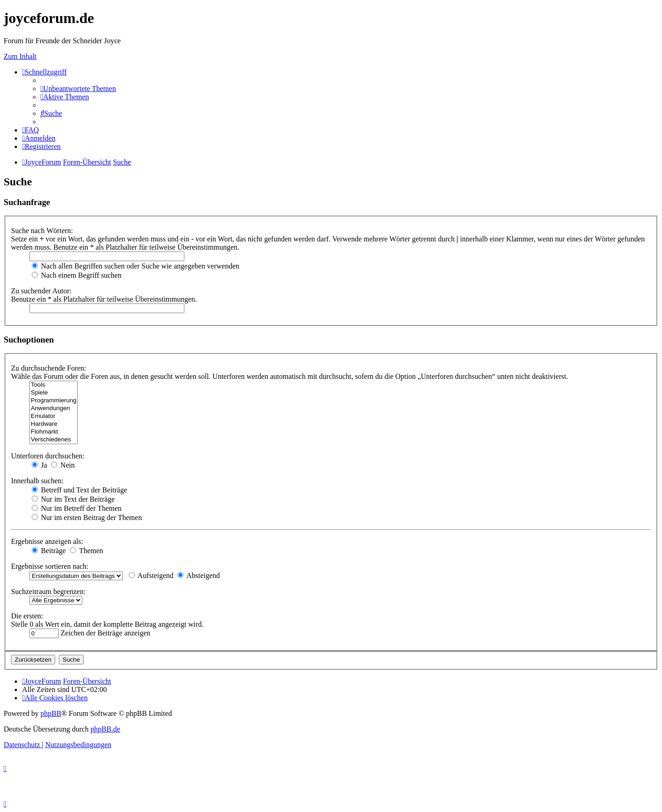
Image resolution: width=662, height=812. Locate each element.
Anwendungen (54, 409)
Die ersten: (27, 616)
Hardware (54, 424)
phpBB (51, 713)
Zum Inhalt (20, 56)
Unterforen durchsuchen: (48, 456)
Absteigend (199, 575)
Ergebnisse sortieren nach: (50, 566)
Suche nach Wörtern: (42, 231)
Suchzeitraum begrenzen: (48, 592)
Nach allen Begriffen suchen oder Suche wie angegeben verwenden (136, 266)
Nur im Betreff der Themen (77, 508)
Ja (39, 465)
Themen (86, 551)
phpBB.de (105, 729)
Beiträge (49, 551)
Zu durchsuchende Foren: (49, 368)
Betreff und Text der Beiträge (80, 490)
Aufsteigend (151, 575)
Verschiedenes (54, 440)
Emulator (54, 416)
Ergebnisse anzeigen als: (47, 541)
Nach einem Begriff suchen (77, 275)
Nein (63, 465)
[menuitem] (78, 89)
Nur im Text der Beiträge (73, 499)
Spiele (54, 393)
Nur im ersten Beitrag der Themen (87, 518)
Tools (54, 385)
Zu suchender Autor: (41, 291)
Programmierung (54, 401)
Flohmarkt (54, 432)
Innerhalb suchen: (37, 481)
